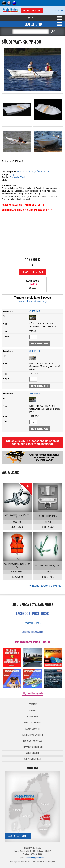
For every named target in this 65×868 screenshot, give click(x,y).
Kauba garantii (32, 729)
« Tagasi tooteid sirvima (45, 586)
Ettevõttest (33, 704)
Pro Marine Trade (18, 177)
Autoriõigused (33, 753)
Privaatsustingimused (33, 747)
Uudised (32, 710)
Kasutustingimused (33, 741)
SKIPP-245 (35, 311)
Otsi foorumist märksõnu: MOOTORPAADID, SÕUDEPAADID (44, 458)
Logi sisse (58, 10)
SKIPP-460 (35, 394)
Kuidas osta (33, 716)
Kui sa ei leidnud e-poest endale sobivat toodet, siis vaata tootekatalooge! (32, 442)
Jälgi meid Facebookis (32, 632)
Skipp (12, 174)
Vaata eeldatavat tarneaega (32, 301)
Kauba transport (32, 722)
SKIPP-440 (35, 351)
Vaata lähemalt (18, 836)
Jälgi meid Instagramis (32, 693)
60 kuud (32, 288)
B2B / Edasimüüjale (32, 759)
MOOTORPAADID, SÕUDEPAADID (34, 172)
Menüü (33, 18)
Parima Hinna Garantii (33, 735)
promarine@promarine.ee (36, 857)
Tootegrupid (32, 24)
